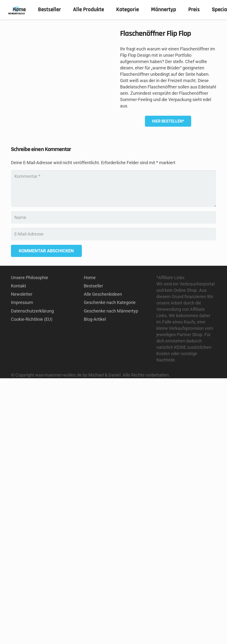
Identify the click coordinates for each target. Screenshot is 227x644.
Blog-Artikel (95, 585)
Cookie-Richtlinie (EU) (32, 585)
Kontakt (19, 552)
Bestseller (93, 552)
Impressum (22, 568)
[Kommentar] (113, 454)
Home (90, 543)
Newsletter (22, 560)
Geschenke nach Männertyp (111, 577)
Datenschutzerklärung (32, 577)
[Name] (113, 483)
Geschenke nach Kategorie (110, 568)
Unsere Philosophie (30, 543)
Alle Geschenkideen (103, 560)
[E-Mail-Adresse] (113, 500)
